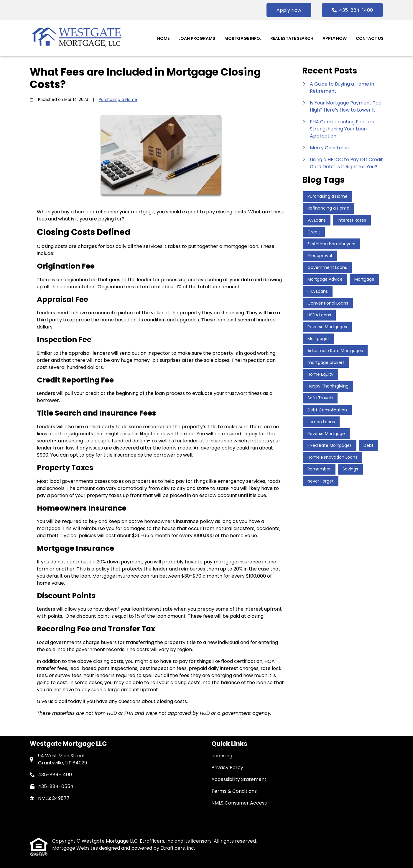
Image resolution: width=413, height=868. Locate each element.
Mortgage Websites (76, 848)
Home (163, 38)
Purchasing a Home (118, 100)
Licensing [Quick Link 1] (222, 756)
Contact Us (370, 38)
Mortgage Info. (243, 38)
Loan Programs (197, 38)
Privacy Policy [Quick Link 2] (227, 768)
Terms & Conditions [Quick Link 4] (234, 791)
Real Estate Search (292, 38)
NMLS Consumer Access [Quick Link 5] (239, 803)
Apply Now (289, 10)
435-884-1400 (352, 10)
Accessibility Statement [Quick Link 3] (239, 779)
